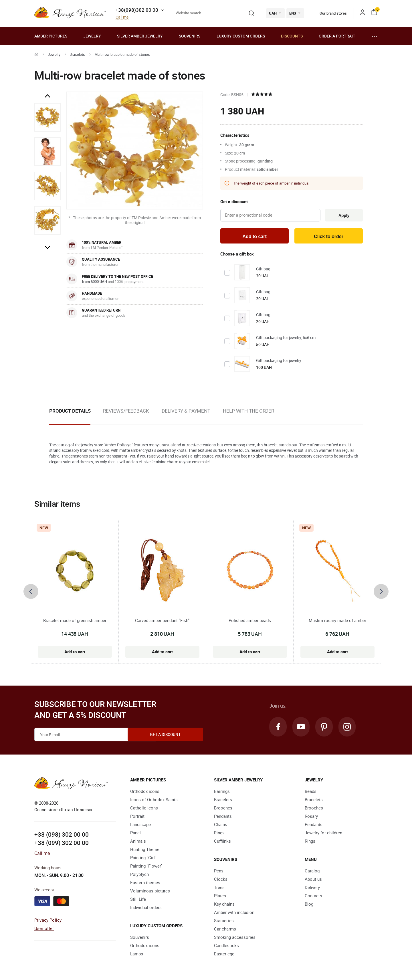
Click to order (329, 237)
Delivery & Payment (186, 412)
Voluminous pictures (150, 892)
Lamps (137, 955)
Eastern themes (145, 883)
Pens (219, 872)
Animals (138, 842)
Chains (221, 825)
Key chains (224, 905)
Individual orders (146, 908)
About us (313, 880)
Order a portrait (337, 36)
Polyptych (139, 875)
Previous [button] (47, 96)
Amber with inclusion (234, 913)
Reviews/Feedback (126, 412)
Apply (343, 215)
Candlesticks (226, 946)
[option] (47, 117)
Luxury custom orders (241, 36)
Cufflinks (222, 842)
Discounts (292, 36)
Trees (219, 888)
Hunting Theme (145, 850)
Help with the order (248, 412)
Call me (122, 17)
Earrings (222, 792)
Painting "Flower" (146, 867)
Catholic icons (144, 809)
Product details (70, 412)
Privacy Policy (48, 921)
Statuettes (224, 921)
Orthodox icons (145, 792)
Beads (311, 792)
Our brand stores (329, 13)
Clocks (221, 880)
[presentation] (31, 593)
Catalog (312, 872)
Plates (220, 896)
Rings (219, 834)
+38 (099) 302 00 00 (62, 844)
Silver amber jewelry (140, 36)
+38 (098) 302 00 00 (62, 835)
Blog (309, 905)
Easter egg (224, 955)
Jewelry (92, 36)
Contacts (313, 896)
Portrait (137, 817)
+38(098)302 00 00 (137, 10)
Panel (135, 834)
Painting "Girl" (143, 858)
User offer (44, 929)
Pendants (223, 817)
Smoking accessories (235, 938)
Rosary (311, 817)
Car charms (225, 930)
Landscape (140, 825)
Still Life (138, 900)
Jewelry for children (323, 834)
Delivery (312, 888)
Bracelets (77, 54)
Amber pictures (51, 36)
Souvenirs (190, 36)
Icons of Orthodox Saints (154, 800)
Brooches (223, 809)
